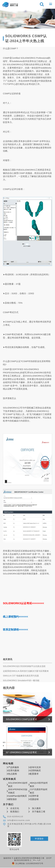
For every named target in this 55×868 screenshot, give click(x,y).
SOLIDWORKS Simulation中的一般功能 (21, 680)
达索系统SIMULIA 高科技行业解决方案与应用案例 (26, 671)
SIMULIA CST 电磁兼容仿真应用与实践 (21, 676)
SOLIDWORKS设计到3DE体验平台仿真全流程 (24, 666)
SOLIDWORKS (28, 58)
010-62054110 (15, 817)
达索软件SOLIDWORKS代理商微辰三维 (10, 4)
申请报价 (39, 839)
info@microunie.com (19, 820)
